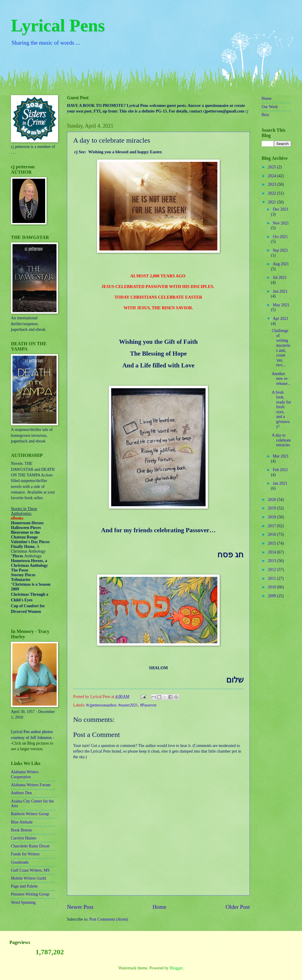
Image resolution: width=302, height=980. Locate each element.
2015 (272, 543)
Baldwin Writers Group (30, 814)
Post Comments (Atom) (109, 919)
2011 (272, 578)
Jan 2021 (280, 483)
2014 (272, 552)
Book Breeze (22, 830)
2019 (272, 508)
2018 (272, 517)
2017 (272, 526)
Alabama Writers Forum (31, 785)
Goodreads (20, 862)
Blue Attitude (22, 822)
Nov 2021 (281, 223)
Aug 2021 (281, 264)
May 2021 (281, 305)
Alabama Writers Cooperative (25, 774)
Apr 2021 (281, 319)
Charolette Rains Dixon (30, 846)
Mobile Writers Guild (28, 878)
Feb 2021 (280, 470)
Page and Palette (24, 886)
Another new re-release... (281, 379)
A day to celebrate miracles (281, 440)
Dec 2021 (281, 209)
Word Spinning (23, 902)
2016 (272, 534)
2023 (272, 184)
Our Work (270, 107)
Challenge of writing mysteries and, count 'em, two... (281, 348)
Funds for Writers (25, 854)
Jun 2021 (280, 291)
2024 (272, 176)
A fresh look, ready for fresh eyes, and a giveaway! (281, 410)
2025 (272, 167)
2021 (272, 202)
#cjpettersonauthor (101, 705)
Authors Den (21, 793)
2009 (272, 596)
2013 (272, 561)
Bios (265, 115)
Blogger (176, 968)
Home (159, 907)
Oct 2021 (280, 237)
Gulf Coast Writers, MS (30, 870)
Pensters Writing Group (30, 894)
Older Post (238, 907)
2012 (272, 570)
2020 (272, 500)
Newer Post (80, 907)
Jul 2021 (280, 277)
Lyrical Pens (58, 25)
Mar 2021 (281, 456)
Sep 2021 (280, 250)
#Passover (148, 705)
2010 (272, 587)
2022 (272, 193)
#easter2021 (128, 705)
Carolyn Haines (24, 838)
